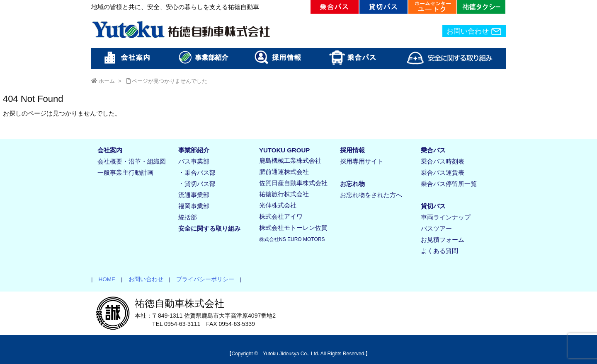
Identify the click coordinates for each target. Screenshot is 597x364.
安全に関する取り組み (209, 228)
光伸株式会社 (278, 205)
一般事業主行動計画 (125, 172)
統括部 (188, 217)
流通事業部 (194, 195)
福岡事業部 (194, 206)
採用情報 (352, 150)
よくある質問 (439, 251)
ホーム (107, 81)
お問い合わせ (474, 31)
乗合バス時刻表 (443, 161)
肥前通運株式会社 (284, 172)
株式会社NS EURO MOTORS (292, 239)
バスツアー (436, 228)
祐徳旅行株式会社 (284, 194)
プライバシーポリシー (202, 279)
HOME (104, 279)
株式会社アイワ (281, 216)
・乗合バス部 (197, 172)
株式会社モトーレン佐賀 (293, 228)
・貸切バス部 (197, 184)
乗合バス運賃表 (443, 172)
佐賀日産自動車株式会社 (293, 183)
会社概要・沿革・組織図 (132, 161)
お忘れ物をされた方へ (371, 195)
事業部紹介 (194, 150)
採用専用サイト (362, 161)
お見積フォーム (443, 240)
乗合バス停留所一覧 (449, 184)
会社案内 (110, 150)
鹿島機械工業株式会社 (290, 160)
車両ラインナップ (446, 217)
